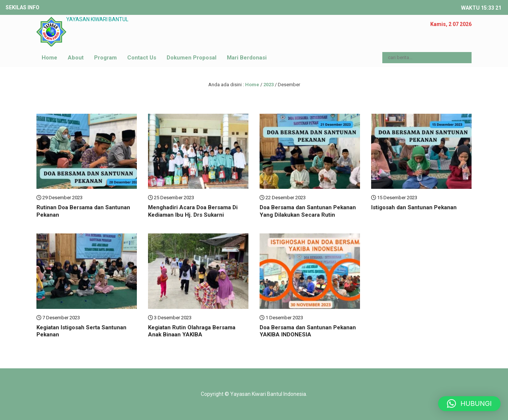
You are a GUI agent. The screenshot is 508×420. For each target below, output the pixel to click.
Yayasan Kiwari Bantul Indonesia (268, 394)
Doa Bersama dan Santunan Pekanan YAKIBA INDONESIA (308, 331)
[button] (469, 404)
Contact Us (142, 58)
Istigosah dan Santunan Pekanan (414, 207)
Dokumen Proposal (192, 58)
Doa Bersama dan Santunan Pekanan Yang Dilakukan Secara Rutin (308, 211)
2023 (269, 85)
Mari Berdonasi (247, 58)
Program (105, 58)
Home (49, 58)
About (76, 58)
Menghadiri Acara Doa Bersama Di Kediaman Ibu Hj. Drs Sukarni (193, 211)
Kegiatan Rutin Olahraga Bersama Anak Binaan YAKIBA (192, 331)
